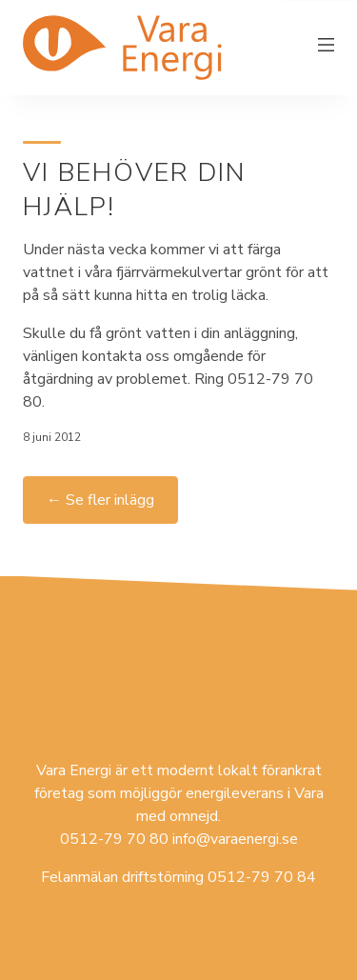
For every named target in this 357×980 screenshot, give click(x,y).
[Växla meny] (327, 48)
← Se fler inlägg (100, 500)
